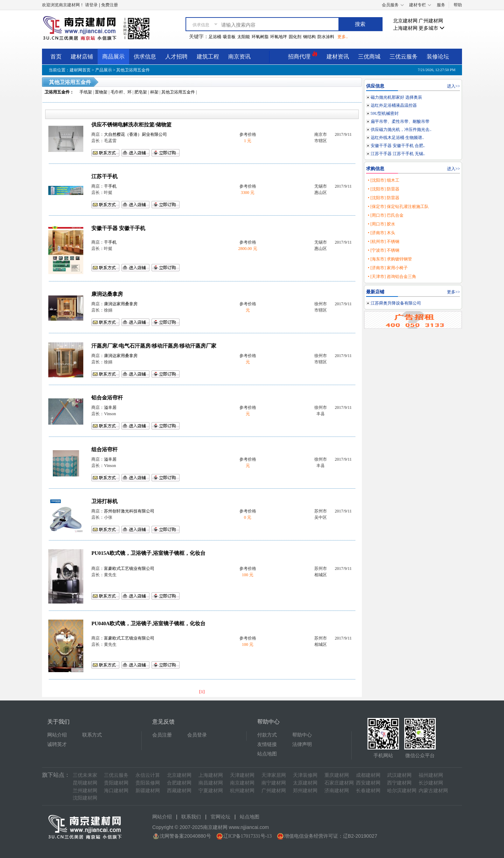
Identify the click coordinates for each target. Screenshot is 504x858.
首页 (56, 57)
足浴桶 (215, 37)
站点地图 (267, 754)
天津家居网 (274, 775)
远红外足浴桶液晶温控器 (394, 105)
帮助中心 (302, 735)
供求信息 (145, 57)
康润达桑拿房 (107, 294)
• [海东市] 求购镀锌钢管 (390, 259)
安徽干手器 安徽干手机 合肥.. (398, 146)
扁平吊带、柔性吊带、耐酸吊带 (400, 121)
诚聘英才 (57, 744)
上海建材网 (405, 28)
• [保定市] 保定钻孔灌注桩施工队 (398, 207)
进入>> (454, 86)
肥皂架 (141, 92)
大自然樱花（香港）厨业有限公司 (135, 134)
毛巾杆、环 (121, 92)
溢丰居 (110, 407)
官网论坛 (220, 817)
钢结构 (309, 37)
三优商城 (369, 57)
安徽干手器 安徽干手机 (118, 228)
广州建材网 (431, 21)
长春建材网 (368, 791)
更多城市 (432, 28)
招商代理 (303, 55)
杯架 (154, 92)
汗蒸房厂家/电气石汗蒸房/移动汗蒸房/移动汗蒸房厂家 (154, 346)
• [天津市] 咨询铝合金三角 (392, 277)
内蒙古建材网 (433, 791)
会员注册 (162, 735)
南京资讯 (239, 57)
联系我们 (191, 817)
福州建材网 (431, 775)
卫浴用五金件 (57, 92)
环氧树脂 (260, 37)
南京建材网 (242, 783)
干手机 (110, 186)
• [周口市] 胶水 (381, 224)
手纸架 (86, 92)
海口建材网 (116, 791)
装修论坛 (438, 57)
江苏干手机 (104, 176)
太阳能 (244, 37)
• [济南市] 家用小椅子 (388, 268)
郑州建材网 (305, 791)
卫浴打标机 (104, 501)
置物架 (101, 92)
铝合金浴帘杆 (107, 398)
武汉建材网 (399, 775)
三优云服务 (404, 57)
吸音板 (229, 37)
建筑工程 (208, 57)
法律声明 (302, 744)
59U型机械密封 (385, 113)
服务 (441, 5)
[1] (202, 692)
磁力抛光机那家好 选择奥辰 (396, 97)
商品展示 (113, 57)
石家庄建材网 (339, 783)
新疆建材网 (148, 791)
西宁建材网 (399, 783)
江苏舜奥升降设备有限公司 (396, 303)
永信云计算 (148, 775)
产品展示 (104, 70)
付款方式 (267, 735)
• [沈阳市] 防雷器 (384, 189)
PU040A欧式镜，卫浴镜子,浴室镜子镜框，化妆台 (148, 623)
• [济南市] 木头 (381, 233)
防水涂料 (326, 37)
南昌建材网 (211, 783)
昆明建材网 (85, 783)
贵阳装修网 (148, 783)
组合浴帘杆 (104, 449)
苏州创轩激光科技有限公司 (129, 511)
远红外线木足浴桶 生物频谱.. (397, 138)
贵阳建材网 (116, 783)
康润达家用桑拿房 (121, 304)
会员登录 (197, 735)
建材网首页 (80, 70)
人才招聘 (176, 57)
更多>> (454, 292)
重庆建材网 (337, 775)
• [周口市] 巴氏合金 (386, 215)
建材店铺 (82, 57)
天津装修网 (305, 775)
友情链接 (267, 744)
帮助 (458, 5)
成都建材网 (368, 775)
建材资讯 (338, 57)
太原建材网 (305, 783)
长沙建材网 (431, 783)
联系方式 (92, 735)
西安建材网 (368, 783)
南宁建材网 (274, 783)
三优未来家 (85, 775)
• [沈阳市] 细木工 (384, 180)
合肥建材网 (179, 783)
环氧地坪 (279, 37)
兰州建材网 (85, 791)
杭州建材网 (242, 791)
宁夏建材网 (211, 791)
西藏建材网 (179, 791)
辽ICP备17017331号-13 (247, 836)
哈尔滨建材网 (402, 791)
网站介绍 (57, 735)
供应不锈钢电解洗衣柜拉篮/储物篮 (131, 125)
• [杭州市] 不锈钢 (384, 242)
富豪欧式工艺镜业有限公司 (129, 568)
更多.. (343, 37)
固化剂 (295, 37)
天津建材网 (242, 775)
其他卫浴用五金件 (133, 70)
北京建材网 (405, 21)
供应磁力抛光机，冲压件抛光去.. (401, 130)
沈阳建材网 (85, 798)
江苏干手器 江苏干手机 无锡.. (398, 154)
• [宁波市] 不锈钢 (384, 250)
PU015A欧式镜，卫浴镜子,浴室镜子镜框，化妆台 (148, 553)
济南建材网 (337, 791)
